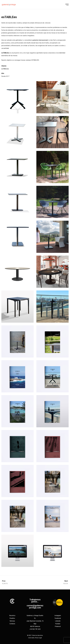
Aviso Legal (38, 638)
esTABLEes (5, 69)
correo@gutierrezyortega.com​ (35, 607)
